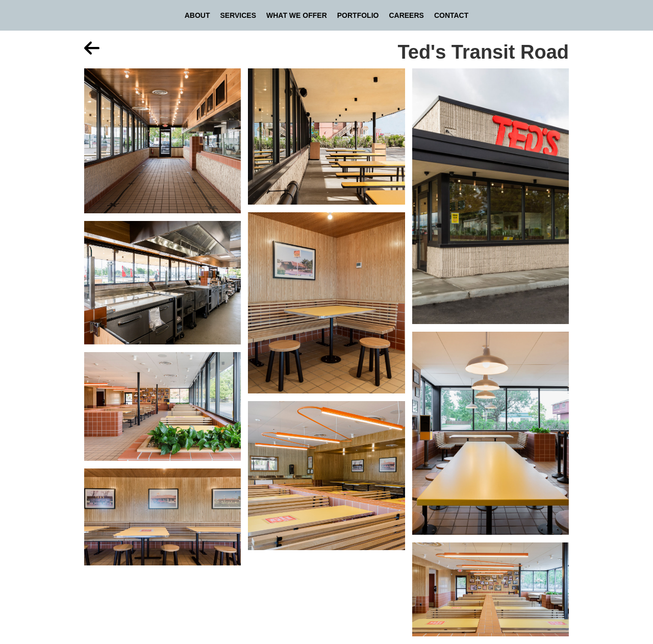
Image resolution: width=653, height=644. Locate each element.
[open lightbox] (162, 145)
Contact (451, 15)
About (197, 15)
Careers (406, 15)
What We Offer (297, 15)
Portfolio (358, 15)
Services (238, 15)
